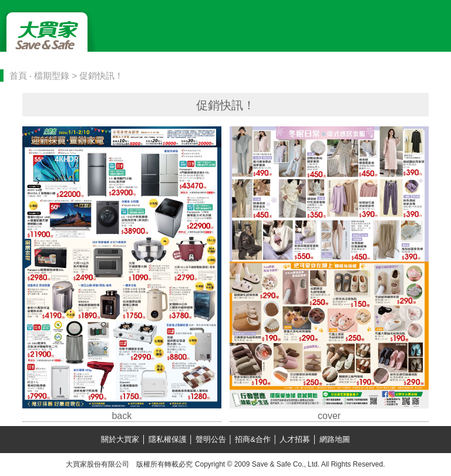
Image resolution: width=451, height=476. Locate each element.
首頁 (18, 76)
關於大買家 (121, 439)
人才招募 (295, 439)
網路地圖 (334, 439)
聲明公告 (211, 439)
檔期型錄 (52, 76)
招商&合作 (253, 439)
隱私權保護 (167, 439)
